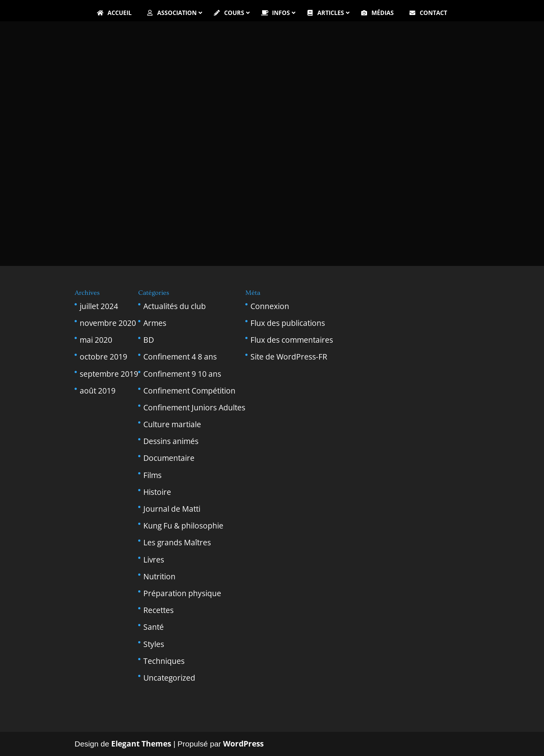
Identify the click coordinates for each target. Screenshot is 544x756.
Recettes (158, 610)
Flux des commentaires (292, 340)
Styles (154, 644)
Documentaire (169, 458)
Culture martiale (172, 424)
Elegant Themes (141, 744)
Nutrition (159, 576)
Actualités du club (175, 306)
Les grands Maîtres (177, 542)
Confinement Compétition (189, 391)
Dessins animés (171, 441)
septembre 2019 (109, 374)
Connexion (270, 306)
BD (149, 340)
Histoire (157, 492)
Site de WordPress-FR (289, 357)
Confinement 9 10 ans (182, 374)
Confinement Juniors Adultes (194, 407)
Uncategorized (169, 678)
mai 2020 (96, 340)
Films (152, 475)
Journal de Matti (172, 509)
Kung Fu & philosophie (183, 526)
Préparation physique (182, 593)
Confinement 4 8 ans (180, 357)
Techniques (164, 661)
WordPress (243, 744)
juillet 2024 (99, 306)
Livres (154, 560)
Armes (155, 323)
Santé (154, 627)
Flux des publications (288, 323)
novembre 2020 (108, 323)
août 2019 (98, 391)
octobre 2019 (103, 357)
